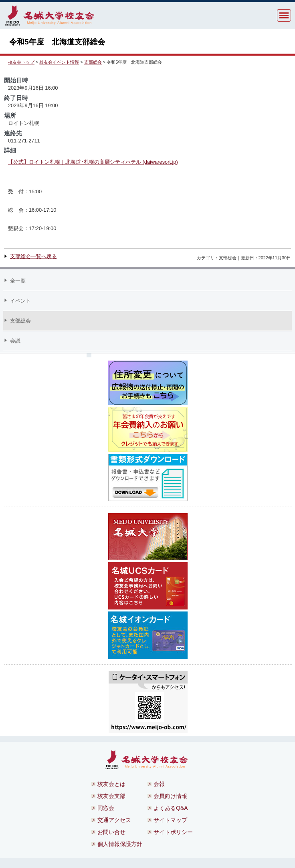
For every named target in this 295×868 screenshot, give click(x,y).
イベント (20, 301)
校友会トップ (21, 62)
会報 (159, 784)
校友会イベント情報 (59, 62)
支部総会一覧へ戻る (33, 256)
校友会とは (111, 784)
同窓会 (106, 808)
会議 (15, 341)
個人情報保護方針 (120, 844)
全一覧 (18, 281)
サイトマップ (170, 820)
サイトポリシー (173, 832)
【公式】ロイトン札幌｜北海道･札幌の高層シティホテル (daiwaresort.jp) (93, 162)
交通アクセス (114, 820)
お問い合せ (111, 832)
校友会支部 (111, 796)
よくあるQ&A (171, 808)
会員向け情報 (170, 796)
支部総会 (93, 62)
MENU (284, 15)
